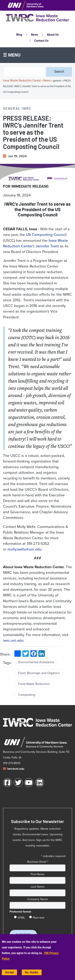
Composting (27, 695)
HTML (21, 917)
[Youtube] (29, 783)
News (35, 35)
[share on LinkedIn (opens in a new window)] (42, 654)
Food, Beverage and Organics (39, 673)
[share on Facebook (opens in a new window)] (34, 654)
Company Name (37, 899)
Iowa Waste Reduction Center (22, 81)
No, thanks (32, 972)
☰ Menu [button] (12, 55)
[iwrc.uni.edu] (13, 640)
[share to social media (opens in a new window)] (18, 654)
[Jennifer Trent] (47, 246)
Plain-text (38, 917)
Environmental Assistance (36, 662)
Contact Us (41, 41)
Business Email (38, 862)
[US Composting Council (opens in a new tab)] (46, 235)
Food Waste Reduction (34, 684)
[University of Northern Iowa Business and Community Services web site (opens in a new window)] (35, 742)
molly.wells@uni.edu (24, 549)
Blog (19, 35)
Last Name (38, 887)
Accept (9, 972)
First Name (37, 874)
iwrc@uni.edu (16, 769)
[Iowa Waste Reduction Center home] (37, 722)
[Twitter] (18, 783)
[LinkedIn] (40, 783)
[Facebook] (7, 783)
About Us (53, 35)
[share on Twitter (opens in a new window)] (26, 654)
